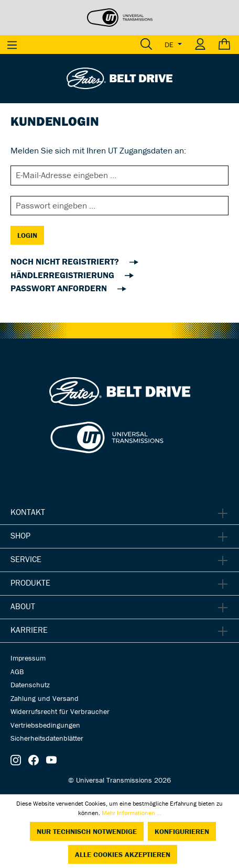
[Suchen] (146, 45)
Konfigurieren (182, 831)
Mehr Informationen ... (132, 813)
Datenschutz (30, 685)
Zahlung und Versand (45, 698)
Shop (20, 535)
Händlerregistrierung (63, 275)
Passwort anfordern (60, 288)
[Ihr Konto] (200, 45)
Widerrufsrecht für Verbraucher (60, 711)
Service (26, 559)
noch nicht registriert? (66, 261)
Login (27, 235)
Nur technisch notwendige (87, 831)
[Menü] (12, 45)
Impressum (28, 658)
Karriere (29, 630)
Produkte (30, 583)
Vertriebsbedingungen (45, 725)
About (23, 606)
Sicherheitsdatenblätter (47, 738)
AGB (17, 672)
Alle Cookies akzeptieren (123, 854)
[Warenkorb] (226, 45)
